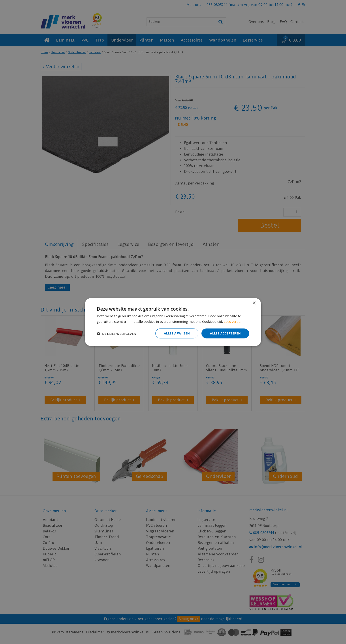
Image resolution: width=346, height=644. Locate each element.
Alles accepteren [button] (225, 333)
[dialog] (173, 322)
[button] (117, 333)
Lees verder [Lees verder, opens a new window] (233, 321)
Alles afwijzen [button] (177, 333)
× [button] (254, 303)
